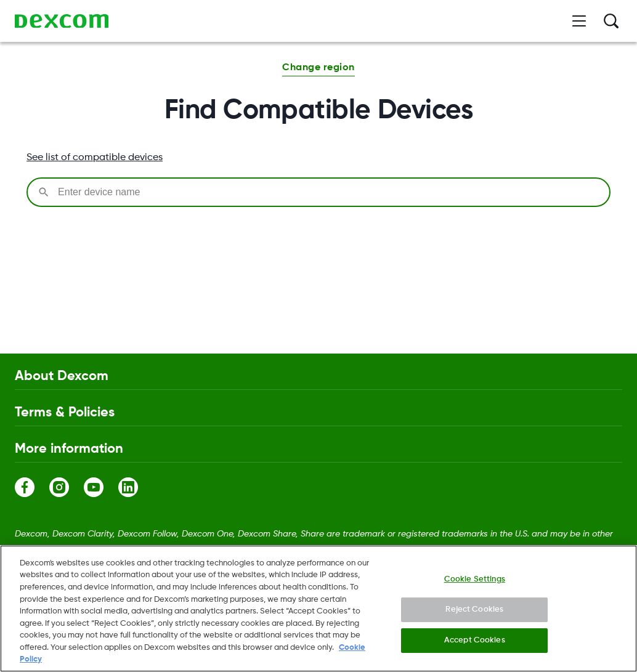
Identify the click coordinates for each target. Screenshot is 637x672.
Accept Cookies (475, 645)
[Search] (611, 21)
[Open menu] (579, 21)
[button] (318, 69)
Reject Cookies (474, 614)
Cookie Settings (475, 583)
